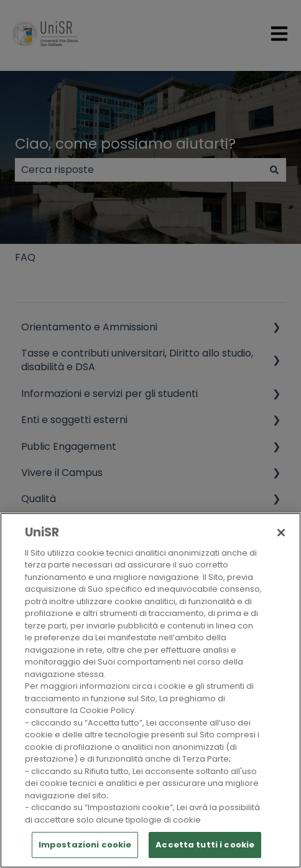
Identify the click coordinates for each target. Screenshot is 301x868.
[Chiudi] (281, 533)
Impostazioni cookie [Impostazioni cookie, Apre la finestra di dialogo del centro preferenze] (85, 845)
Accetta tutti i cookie (205, 845)
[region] (150, 690)
